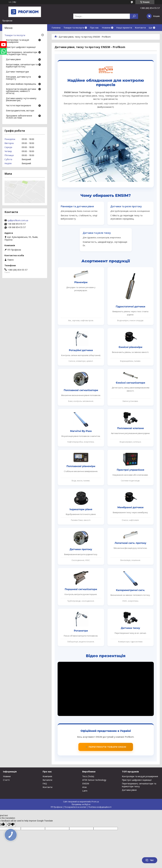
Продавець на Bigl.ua (81, 804)
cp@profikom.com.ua (18, 220)
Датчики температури (17, 72)
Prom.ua (95, 802)
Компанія (47, 776)
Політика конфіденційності (100, 807)
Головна (56, 28)
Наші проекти (124, 28)
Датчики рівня (13, 60)
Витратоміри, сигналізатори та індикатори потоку (22, 66)
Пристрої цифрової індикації (21, 47)
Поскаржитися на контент (75, 807)
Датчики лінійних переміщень (21, 84)
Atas (85, 787)
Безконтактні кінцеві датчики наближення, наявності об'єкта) (21, 91)
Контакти (140, 28)
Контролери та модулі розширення (18, 41)
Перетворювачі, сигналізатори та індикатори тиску (22, 53)
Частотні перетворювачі (18, 106)
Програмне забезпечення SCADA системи (19, 117)
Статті (6, 780)
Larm (85, 791)
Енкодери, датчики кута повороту (18, 78)
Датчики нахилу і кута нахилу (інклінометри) (21, 100)
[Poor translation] (11, 825)
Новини (106, 28)
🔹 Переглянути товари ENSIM (106, 747)
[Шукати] (134, 16)
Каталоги (47, 780)
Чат (150, 860)
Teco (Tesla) (88, 776)
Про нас (94, 28)
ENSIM (86, 784)
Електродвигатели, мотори (20, 111)
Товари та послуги (74, 28)
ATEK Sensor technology (94, 780)
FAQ (45, 784)
